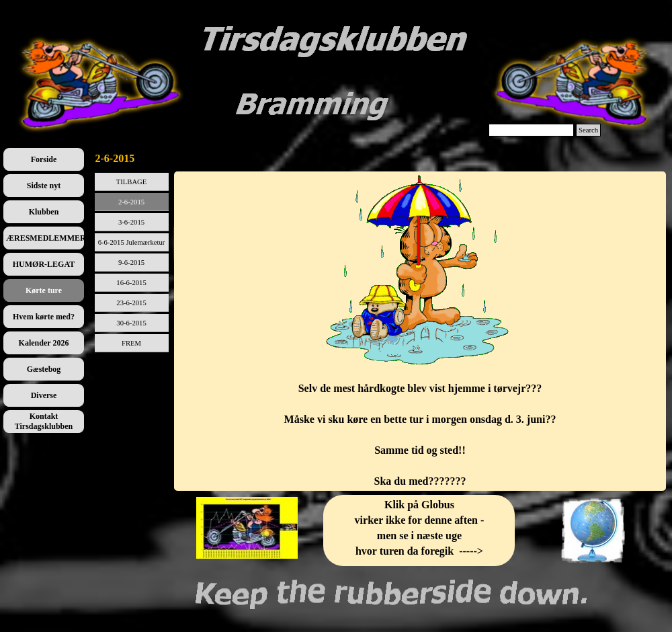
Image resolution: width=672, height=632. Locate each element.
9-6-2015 (131, 263)
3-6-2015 (131, 222)
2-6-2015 (131, 202)
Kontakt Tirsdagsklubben (44, 421)
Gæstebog (44, 369)
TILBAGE (132, 182)
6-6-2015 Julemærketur (132, 242)
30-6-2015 (131, 323)
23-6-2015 (131, 303)
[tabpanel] (420, 331)
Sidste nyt (44, 186)
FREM (131, 343)
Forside (44, 159)
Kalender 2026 (44, 343)
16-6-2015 (131, 283)
